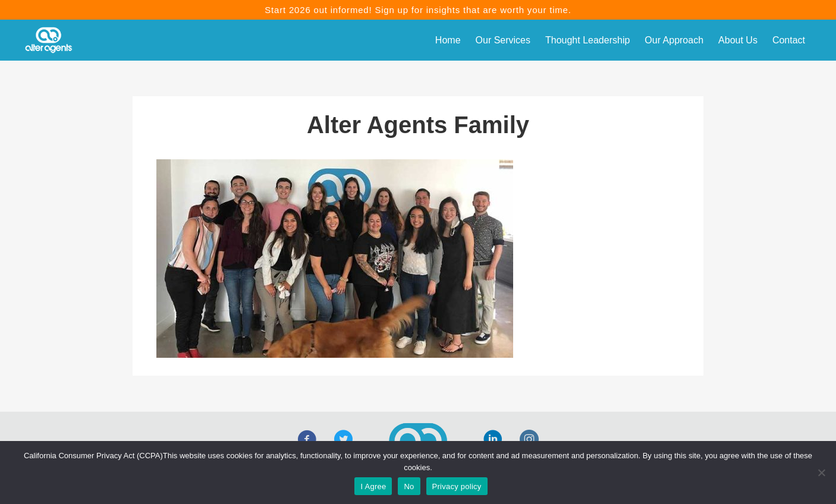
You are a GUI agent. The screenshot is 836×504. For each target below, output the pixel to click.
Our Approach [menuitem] (674, 40)
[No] (821, 472)
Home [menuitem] (448, 40)
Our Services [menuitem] (503, 40)
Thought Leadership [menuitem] (587, 40)
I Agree (373, 486)
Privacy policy (457, 486)
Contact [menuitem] (789, 40)
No (409, 486)
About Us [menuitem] (738, 40)
